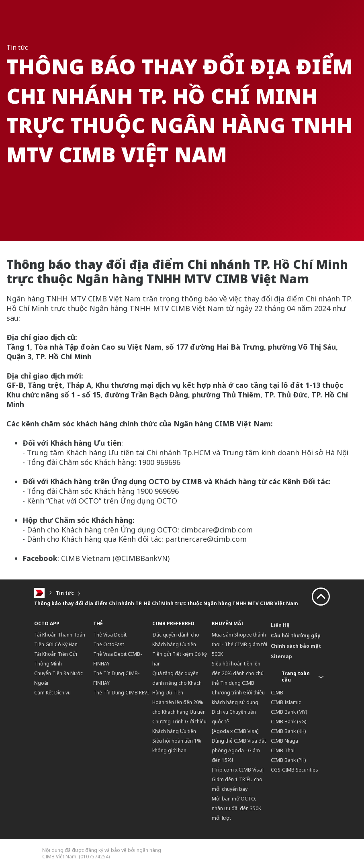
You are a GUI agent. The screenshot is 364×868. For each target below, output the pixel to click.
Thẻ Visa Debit (110, 635)
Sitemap (281, 656)
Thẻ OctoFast (109, 644)
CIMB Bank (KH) (288, 731)
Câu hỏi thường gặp (296, 636)
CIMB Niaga (284, 741)
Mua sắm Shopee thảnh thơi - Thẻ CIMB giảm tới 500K (239, 644)
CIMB (277, 693)
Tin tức (65, 593)
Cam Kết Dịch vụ (52, 693)
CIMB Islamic (286, 702)
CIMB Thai (283, 750)
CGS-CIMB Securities (294, 770)
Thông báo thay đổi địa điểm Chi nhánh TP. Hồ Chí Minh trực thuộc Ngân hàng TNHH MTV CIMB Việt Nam (166, 603)
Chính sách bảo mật (296, 646)
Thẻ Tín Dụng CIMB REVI (121, 693)
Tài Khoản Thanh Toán (60, 635)
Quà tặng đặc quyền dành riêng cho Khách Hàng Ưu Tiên (177, 683)
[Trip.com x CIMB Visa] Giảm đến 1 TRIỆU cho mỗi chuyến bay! (238, 779)
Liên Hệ (280, 625)
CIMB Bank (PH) (288, 760)
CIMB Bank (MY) (289, 712)
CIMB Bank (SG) (288, 722)
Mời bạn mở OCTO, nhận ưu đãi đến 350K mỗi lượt (236, 808)
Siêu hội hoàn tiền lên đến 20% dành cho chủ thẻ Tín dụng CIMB (238, 673)
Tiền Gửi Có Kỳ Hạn (56, 644)
